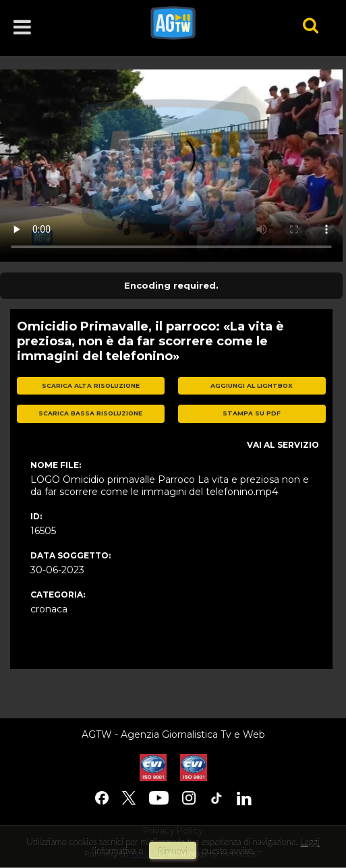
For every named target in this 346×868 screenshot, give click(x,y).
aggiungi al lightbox (252, 385)
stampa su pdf (252, 413)
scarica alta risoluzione (91, 385)
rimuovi (173, 850)
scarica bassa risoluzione (90, 413)
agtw (208, 23)
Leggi (310, 842)
